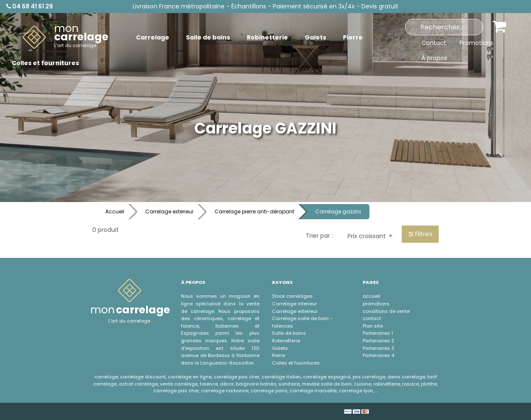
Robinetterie (286, 341)
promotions (376, 304)
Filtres (420, 234)
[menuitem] (65, 37)
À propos (434, 58)
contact (372, 318)
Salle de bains (289, 333)
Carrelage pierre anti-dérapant (254, 211)
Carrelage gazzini (338, 211)
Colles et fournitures (296, 363)
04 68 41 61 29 (30, 6)
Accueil (115, 211)
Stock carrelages (292, 296)
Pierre (279, 355)
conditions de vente (386, 311)
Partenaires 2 (378, 341)
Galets (280, 348)
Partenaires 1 (378, 333)
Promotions (476, 43)
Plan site (373, 326)
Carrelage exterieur (169, 211)
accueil (371, 296)
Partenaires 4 (378, 355)
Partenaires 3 (378, 348)
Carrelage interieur (294, 304)
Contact (434, 43)
